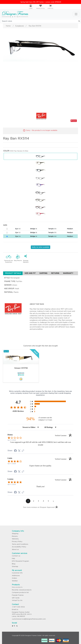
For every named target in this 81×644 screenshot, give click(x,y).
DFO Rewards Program (20, 561)
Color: (6, 151)
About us (15, 549)
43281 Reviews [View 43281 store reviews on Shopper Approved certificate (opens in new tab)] (21, 411)
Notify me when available (41, 247)
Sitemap (15, 566)
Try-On (6, 351)
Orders (14, 578)
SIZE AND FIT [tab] (30, 273)
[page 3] (38, 501)
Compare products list (20, 592)
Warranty (15, 539)
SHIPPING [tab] (43, 273)
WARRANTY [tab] (68, 273)
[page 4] (43, 501)
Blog (14, 564)
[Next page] (53, 501)
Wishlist (15, 581)
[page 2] (33, 501)
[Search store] (41, 21)
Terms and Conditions (20, 544)
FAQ (13, 559)
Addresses (16, 576)
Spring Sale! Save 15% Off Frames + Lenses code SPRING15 (41, 2)
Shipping (15, 534)
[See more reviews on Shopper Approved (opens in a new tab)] (23, 451)
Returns (15, 536)
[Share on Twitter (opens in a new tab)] (19, 451)
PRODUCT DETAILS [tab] (13, 273)
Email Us (15, 609)
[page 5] (48, 501)
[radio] (52, 401)
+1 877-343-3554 (18, 607)
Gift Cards (16, 598)
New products (17, 587)
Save (74, 121)
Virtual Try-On (17, 600)
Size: (5, 225)
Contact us (16, 556)
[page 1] (28, 501)
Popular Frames (18, 595)
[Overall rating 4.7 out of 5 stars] (18, 407)
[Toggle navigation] (76, 14)
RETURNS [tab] (55, 273)
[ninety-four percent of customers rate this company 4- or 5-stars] (40, 419)
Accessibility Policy (19, 547)
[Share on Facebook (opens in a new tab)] (15, 451)
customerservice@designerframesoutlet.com (29, 619)
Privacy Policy (17, 541)
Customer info (17, 573)
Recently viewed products (22, 590)
